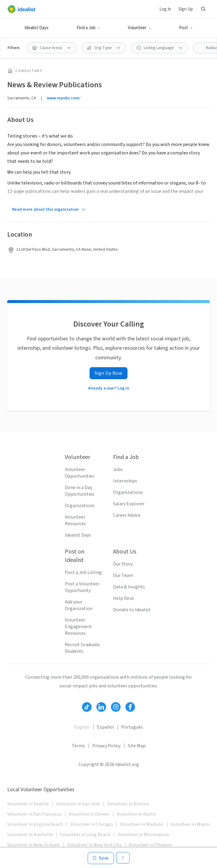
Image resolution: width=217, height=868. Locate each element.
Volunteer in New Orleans (34, 845)
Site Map (137, 746)
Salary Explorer (129, 504)
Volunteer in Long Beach (85, 835)
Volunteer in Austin (136, 814)
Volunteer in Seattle (28, 804)
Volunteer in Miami (190, 824)
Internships (125, 481)
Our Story (123, 564)
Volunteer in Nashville (30, 835)
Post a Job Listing (83, 572)
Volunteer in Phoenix (150, 845)
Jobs (118, 470)
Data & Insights (129, 587)
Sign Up (186, 9)
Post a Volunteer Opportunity (82, 587)
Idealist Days (36, 28)
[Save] (101, 858)
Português (132, 727)
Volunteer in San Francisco (34, 814)
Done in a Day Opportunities (80, 491)
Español (105, 727)
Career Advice (127, 515)
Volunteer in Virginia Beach (35, 824)
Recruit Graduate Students (82, 648)
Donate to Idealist (132, 610)
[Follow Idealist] (87, 707)
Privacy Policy (106, 746)
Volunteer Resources (75, 520)
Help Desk (123, 598)
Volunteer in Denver (89, 814)
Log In (165, 9)
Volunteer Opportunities (80, 473)
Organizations (80, 506)
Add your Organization (79, 605)
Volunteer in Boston (128, 804)
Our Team (123, 575)
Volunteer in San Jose (78, 804)
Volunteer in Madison (142, 824)
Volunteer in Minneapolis (143, 835)
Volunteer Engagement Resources (78, 627)
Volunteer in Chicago (91, 824)
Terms (78, 746)
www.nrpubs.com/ (64, 98)
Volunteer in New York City (94, 845)
